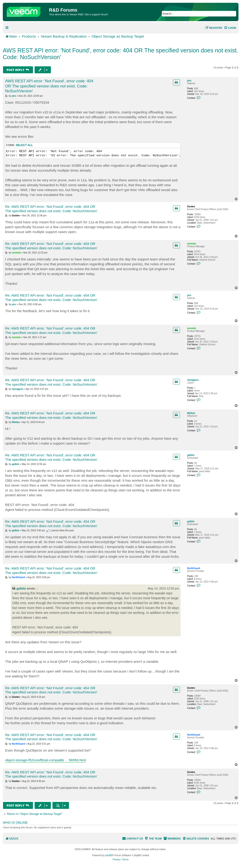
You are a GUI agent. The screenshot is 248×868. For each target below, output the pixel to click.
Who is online (15, 823)
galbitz (191, 455)
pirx (189, 81)
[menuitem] (230, 28)
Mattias (191, 413)
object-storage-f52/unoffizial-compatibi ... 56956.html (46, 760)
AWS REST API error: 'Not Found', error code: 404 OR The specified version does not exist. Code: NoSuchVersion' (121, 54)
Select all (24, 145)
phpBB (108, 855)
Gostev (191, 207)
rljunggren (193, 380)
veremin (192, 244)
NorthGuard (194, 568)
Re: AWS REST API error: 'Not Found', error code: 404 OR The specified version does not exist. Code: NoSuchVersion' (51, 209)
